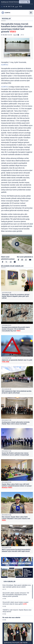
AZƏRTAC (5, 65)
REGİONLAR (6, 19)
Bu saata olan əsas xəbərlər (11, 618)
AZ (2, 6)
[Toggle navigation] (30, 13)
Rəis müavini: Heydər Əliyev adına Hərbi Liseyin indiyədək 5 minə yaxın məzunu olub (16, 519)
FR (11, 6)
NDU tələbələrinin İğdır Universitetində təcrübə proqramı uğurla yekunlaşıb (17, 392)
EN (6, 6)
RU (4, 6)
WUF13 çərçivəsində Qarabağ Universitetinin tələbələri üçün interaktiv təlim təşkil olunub (16, 550)
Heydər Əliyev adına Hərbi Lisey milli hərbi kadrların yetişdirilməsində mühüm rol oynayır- (17, 486)
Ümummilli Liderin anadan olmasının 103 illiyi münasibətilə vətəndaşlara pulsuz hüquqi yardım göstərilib (16, 595)
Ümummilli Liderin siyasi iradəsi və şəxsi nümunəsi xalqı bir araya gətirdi (15, 603)
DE (9, 6)
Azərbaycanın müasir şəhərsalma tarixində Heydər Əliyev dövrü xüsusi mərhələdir (16, 423)
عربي (17, 6)
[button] (17, 45)
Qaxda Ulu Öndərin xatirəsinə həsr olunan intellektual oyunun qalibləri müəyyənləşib (15, 454)
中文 (20, 6)
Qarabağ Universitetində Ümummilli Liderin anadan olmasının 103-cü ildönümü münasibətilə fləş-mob (16, 329)
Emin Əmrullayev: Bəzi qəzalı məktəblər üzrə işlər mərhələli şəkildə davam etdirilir (17, 586)
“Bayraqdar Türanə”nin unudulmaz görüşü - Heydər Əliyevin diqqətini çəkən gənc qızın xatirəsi (16, 296)
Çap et (16, 35)
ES (13, 6)
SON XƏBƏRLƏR (9, 581)
